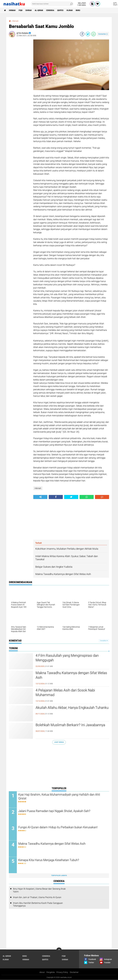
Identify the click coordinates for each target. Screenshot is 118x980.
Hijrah (70, 10)
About (42, 972)
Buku (78, 10)
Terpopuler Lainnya (59, 876)
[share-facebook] (82, 34)
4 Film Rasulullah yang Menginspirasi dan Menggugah (67, 658)
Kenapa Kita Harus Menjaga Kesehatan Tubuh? (49, 860)
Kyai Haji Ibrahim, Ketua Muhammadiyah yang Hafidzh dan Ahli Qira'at (59, 797)
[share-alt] (40, 497)
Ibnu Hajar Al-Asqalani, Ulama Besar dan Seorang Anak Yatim (39, 890)
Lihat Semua (59, 742)
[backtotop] (59, 950)
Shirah (29, 10)
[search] (52, 4)
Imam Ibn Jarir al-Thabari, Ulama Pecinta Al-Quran (37, 897)
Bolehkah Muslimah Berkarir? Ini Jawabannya (70, 725)
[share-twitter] (88, 34)
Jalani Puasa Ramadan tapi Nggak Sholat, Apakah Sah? (54, 811)
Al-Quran (39, 10)
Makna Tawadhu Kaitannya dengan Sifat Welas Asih (71, 675)
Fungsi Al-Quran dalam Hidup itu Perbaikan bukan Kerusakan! (58, 827)
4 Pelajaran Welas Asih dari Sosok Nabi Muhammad (65, 693)
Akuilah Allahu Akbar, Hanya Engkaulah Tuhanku (72, 708)
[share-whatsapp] (94, 34)
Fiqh (21, 10)
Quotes (60, 10)
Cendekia (50, 10)
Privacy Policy (62, 972)
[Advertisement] (20, 80)
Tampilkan (104, 641)
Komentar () (103, 34)
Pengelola (51, 972)
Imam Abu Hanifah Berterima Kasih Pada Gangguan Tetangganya (38, 904)
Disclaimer (74, 972)
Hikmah (12, 10)
